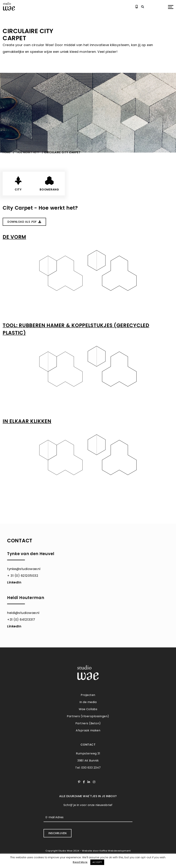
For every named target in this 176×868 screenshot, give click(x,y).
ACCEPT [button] (97, 862)
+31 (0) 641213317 (21, 619)
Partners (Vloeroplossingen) (88, 716)
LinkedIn (14, 582)
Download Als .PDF (24, 222)
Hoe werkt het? (28, 152)
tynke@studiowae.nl (24, 569)
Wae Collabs (88, 709)
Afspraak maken (88, 730)
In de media (88, 702)
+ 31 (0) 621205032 (23, 575)
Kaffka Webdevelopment (115, 851)
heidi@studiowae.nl (23, 613)
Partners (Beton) (88, 723)
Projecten (88, 695)
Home (6, 152)
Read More (80, 862)
